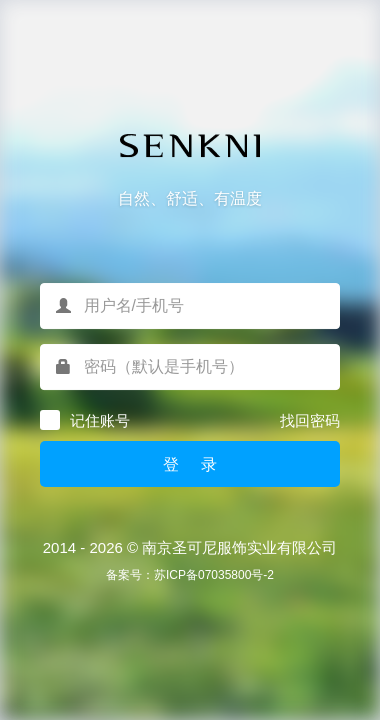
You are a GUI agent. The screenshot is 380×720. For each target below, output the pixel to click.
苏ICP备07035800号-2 (214, 575)
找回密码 (310, 420)
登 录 (190, 464)
